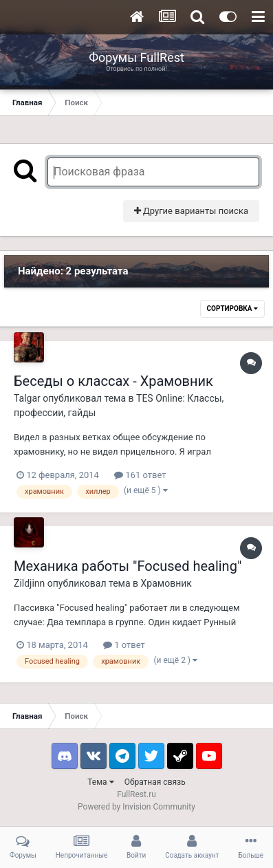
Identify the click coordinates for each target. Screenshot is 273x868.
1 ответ (124, 645)
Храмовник (166, 583)
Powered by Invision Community (136, 807)
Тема (100, 782)
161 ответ (140, 475)
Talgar (27, 398)
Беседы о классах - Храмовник (113, 381)
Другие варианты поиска (191, 211)
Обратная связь (155, 782)
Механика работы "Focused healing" (128, 566)
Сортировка (232, 308)
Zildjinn (29, 583)
